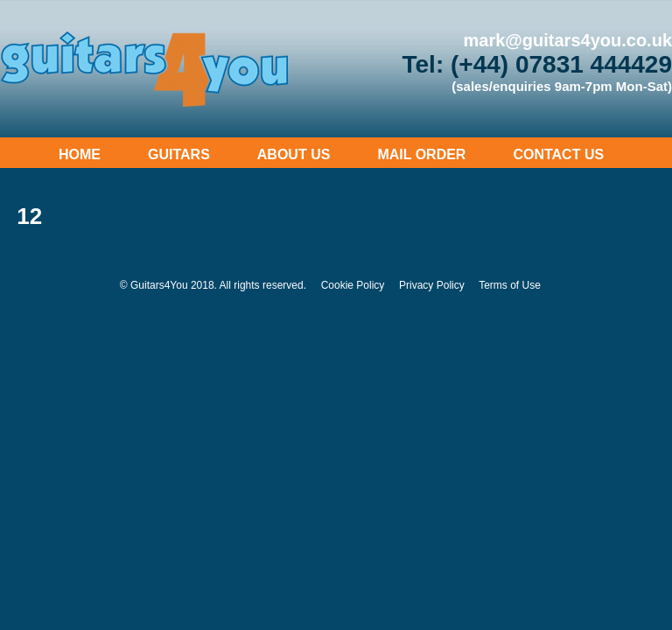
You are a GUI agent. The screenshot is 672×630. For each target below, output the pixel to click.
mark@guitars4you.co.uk (568, 40)
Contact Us (558, 154)
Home (80, 154)
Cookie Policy (353, 285)
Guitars (179, 154)
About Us (294, 154)
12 (29, 216)
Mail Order (421, 154)
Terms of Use (510, 285)
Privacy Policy (432, 285)
